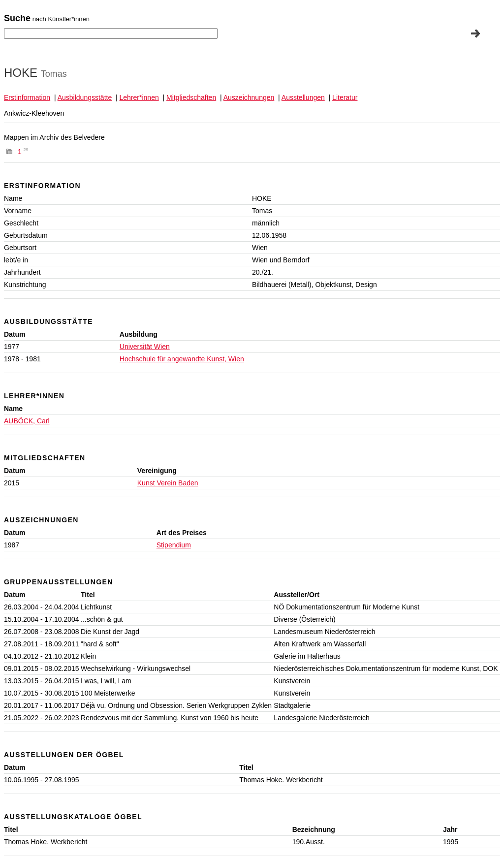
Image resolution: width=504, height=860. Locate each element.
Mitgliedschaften (191, 97)
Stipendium (174, 545)
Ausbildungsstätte (85, 97)
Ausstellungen (303, 97)
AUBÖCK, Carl (27, 421)
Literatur (345, 97)
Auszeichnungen (249, 97)
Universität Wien (145, 347)
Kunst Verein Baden (168, 483)
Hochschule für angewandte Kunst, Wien (182, 359)
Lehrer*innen (139, 97)
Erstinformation (27, 97)
